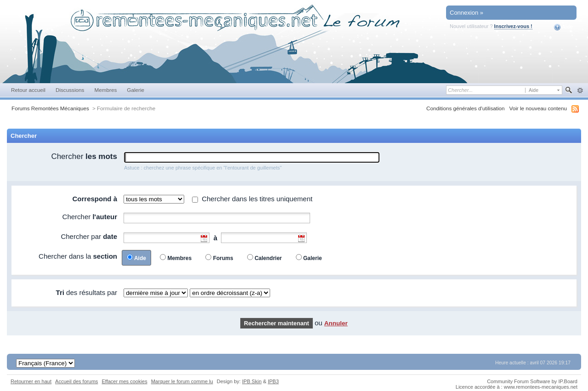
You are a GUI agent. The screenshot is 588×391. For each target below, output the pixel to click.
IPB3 (273, 381)
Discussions (70, 90)
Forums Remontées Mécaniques (50, 108)
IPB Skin (252, 381)
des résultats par (87, 292)
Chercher (84, 156)
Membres (105, 90)
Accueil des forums (76, 381)
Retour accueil (28, 90)
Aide (563, 27)
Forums (223, 258)
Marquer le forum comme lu (182, 381)
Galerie (136, 90)
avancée (580, 91)
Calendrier (268, 258)
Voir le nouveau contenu (538, 108)
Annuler (336, 323)
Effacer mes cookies (124, 381)
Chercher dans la (78, 256)
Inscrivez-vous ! (513, 26)
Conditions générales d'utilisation (466, 108)
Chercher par (89, 236)
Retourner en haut (31, 381)
